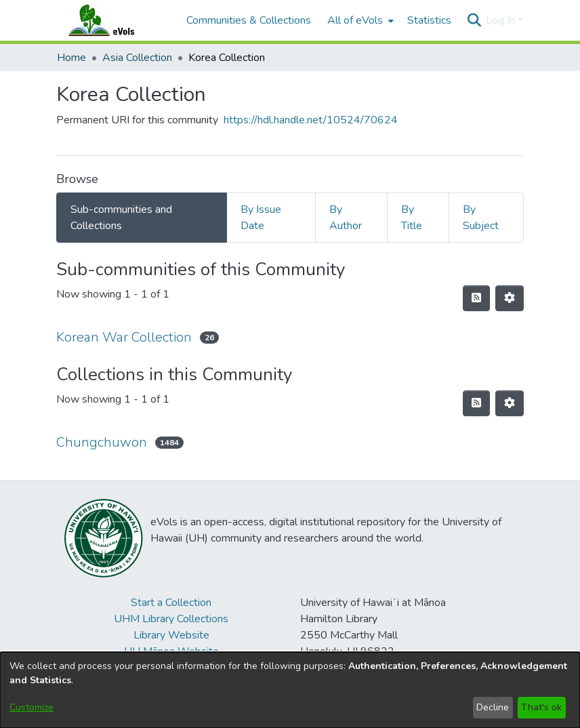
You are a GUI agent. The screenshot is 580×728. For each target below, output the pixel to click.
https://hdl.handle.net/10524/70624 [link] (311, 120)
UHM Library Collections (171, 619)
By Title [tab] (412, 218)
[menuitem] (359, 20)
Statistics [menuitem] (429, 20)
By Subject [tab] (481, 218)
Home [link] (71, 58)
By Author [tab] (346, 218)
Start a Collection (171, 603)
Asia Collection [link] (137, 58)
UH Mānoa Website (171, 651)
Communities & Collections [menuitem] (249, 20)
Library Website (171, 635)
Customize (32, 707)
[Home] (115, 20)
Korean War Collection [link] (124, 337)
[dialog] (290, 690)
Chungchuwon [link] (102, 442)
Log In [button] (502, 20)
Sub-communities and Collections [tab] (121, 218)
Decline (493, 707)
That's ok (541, 707)
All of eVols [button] (355, 20)
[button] (474, 20)
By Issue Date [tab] (261, 218)
